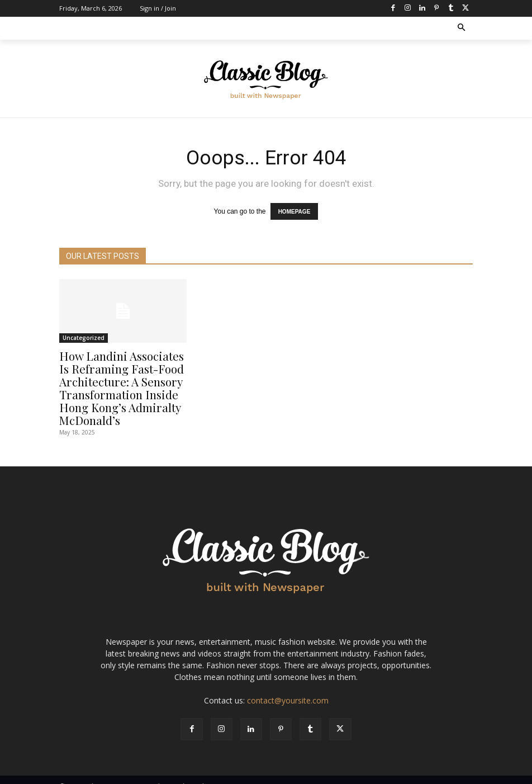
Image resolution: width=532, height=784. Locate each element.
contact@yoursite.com (288, 688)
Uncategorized (84, 336)
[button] (462, 28)
